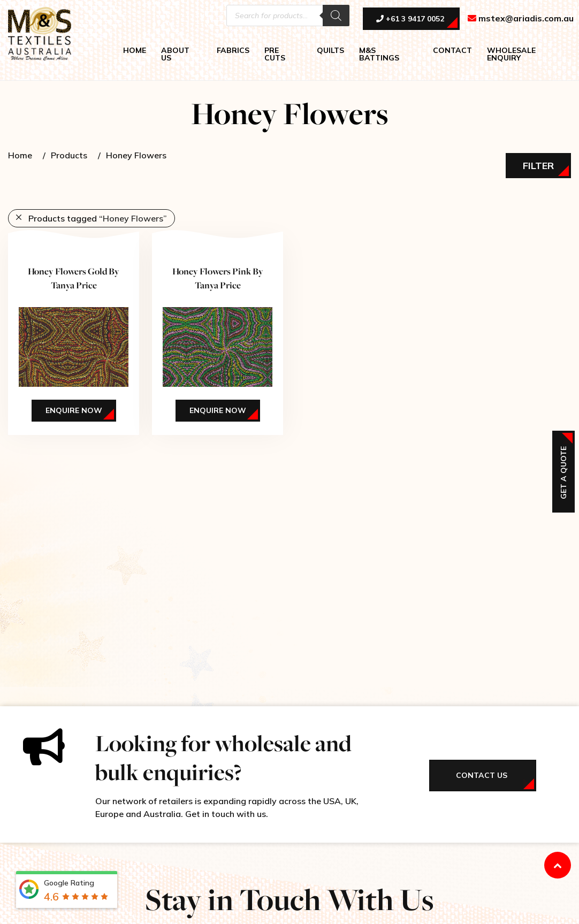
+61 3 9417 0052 (410, 20)
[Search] (336, 16)
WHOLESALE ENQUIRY (511, 55)
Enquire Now (74, 410)
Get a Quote (563, 473)
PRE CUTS (275, 55)
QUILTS (330, 51)
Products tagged (98, 218)
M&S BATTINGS (379, 55)
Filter (538, 166)
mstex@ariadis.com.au (521, 19)
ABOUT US (175, 55)
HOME (135, 51)
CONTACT (452, 51)
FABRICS (233, 51)
